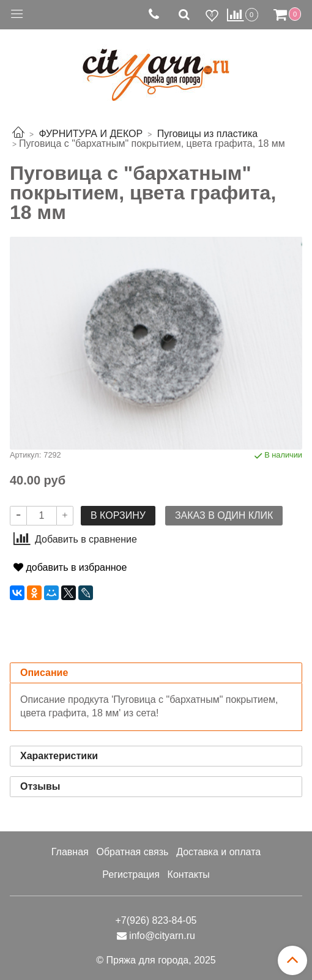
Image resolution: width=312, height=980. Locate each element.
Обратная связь (132, 852)
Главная (70, 852)
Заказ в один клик (224, 515)
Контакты (189, 874)
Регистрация (131, 874)
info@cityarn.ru (162, 936)
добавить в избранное (70, 567)
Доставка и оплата (218, 852)
